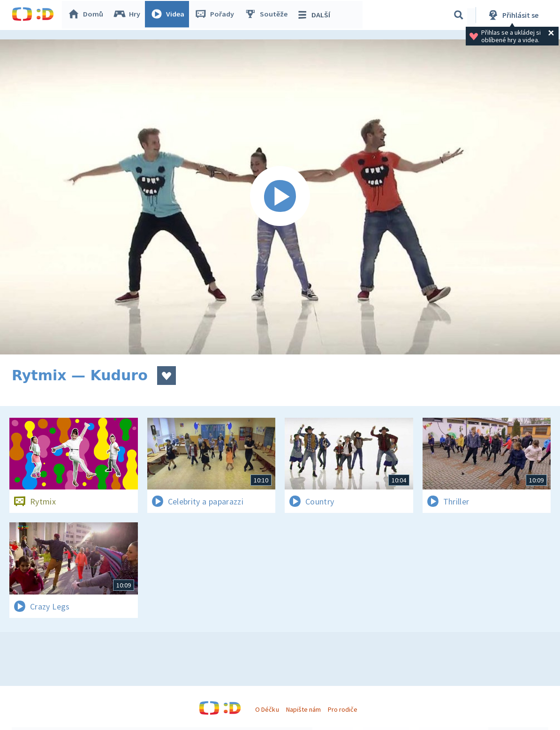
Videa (169, 15)
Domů (87, 15)
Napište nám (303, 709)
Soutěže (268, 15)
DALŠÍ (315, 15)
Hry (129, 15)
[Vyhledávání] (459, 15)
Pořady (216, 15)
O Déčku (267, 709)
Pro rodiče (343, 709)
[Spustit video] (280, 197)
